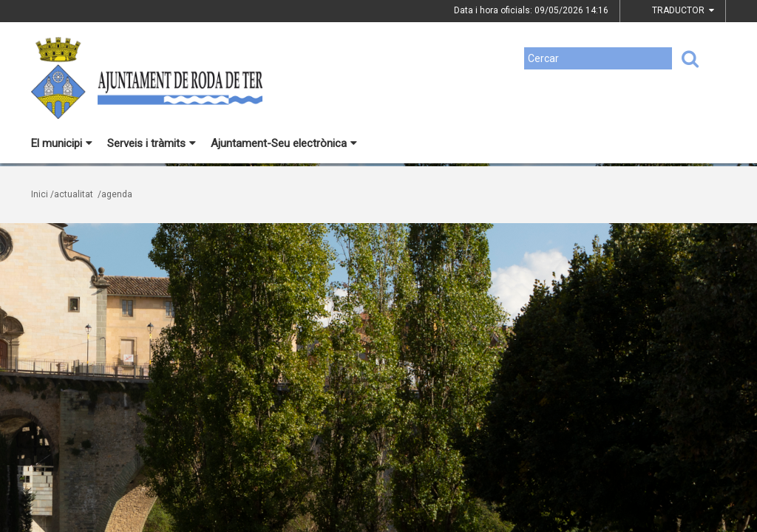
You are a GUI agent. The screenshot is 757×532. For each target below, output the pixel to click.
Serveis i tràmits (152, 143)
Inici (40, 194)
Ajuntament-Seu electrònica (284, 143)
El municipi (62, 143)
